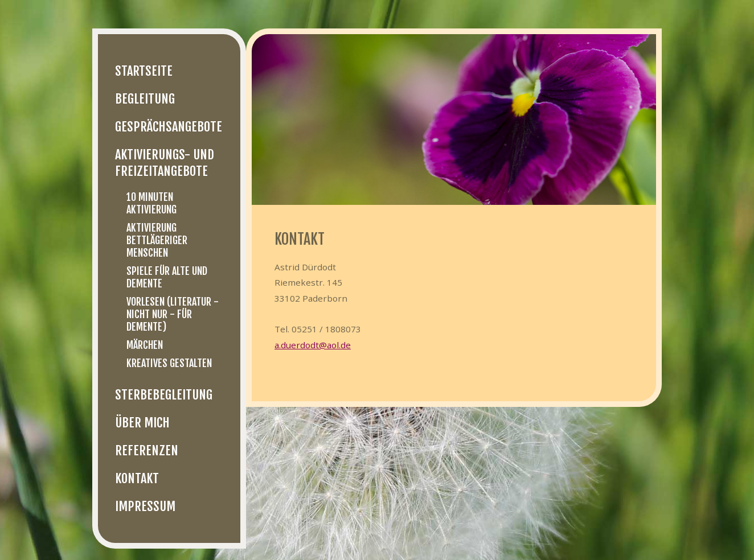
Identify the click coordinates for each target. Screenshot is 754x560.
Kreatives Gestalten (169, 363)
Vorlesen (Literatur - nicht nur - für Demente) (173, 314)
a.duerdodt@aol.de (313, 345)
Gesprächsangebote (169, 127)
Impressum (145, 506)
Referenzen (147, 450)
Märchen (145, 345)
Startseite (144, 71)
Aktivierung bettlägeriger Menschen (157, 240)
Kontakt (137, 478)
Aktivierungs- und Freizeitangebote (165, 163)
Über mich (142, 423)
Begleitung (145, 99)
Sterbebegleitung (164, 395)
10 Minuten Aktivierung (151, 203)
